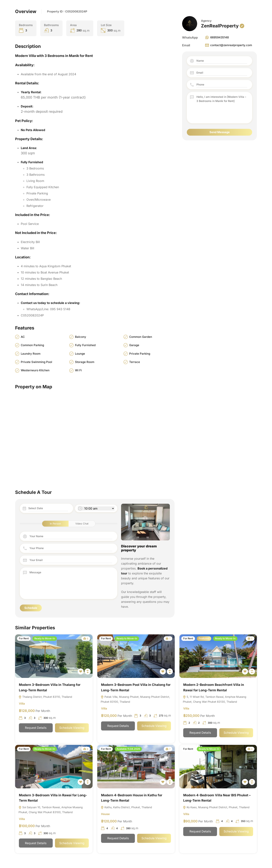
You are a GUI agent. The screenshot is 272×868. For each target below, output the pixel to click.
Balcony (81, 337)
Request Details (36, 728)
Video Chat (82, 524)
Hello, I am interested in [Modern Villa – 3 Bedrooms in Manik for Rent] (222, 108)
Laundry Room (31, 354)
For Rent (24, 639)
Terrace (135, 362)
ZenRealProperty (220, 26)
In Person (55, 524)
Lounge (80, 354)
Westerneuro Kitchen (35, 370)
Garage (134, 345)
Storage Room (85, 362)
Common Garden (141, 337)
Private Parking (140, 354)
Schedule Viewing (72, 728)
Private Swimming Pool (36, 362)
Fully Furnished (85, 345)
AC (23, 337)
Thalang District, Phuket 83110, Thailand (45, 697)
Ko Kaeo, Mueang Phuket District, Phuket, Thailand (216, 808)
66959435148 (217, 37)
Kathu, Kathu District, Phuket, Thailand (126, 808)
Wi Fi (78, 370)
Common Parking (32, 345)
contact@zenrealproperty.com (228, 45)
